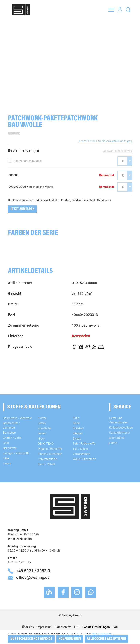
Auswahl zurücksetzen (118, 151)
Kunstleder (45, 428)
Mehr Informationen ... (103, 634)
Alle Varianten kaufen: (28, 161)
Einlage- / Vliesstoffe (16, 453)
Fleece (7, 463)
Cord (6, 443)
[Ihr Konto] (120, 10)
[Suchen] (128, 9)
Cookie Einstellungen (96, 627)
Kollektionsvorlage (121, 428)
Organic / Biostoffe (50, 449)
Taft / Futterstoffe (84, 444)
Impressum (44, 627)
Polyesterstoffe (47, 459)
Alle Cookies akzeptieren (106, 639)
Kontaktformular (119, 433)
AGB (77, 627)
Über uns (28, 627)
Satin (76, 418)
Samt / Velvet (46, 464)
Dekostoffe (10, 448)
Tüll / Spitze (80, 449)
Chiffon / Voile (12, 438)
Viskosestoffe (81, 454)
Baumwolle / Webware (17, 418)
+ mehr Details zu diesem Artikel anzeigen (105, 141)
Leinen (42, 433)
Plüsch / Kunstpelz (50, 454)
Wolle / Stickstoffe (84, 459)
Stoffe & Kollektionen (34, 407)
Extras (113, 443)
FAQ (115, 627)
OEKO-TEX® (46, 444)
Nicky (41, 439)
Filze (6, 458)
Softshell (78, 428)
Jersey (42, 423)
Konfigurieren (70, 639)
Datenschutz (63, 627)
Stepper (78, 433)
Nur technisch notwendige (31, 639)
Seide (76, 423)
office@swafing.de (33, 577)
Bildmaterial (117, 438)
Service (122, 407)
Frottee (42, 418)
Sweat (77, 439)
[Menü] (111, 10)
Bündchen (9, 433)
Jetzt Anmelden (22, 209)
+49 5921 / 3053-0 (33, 571)
